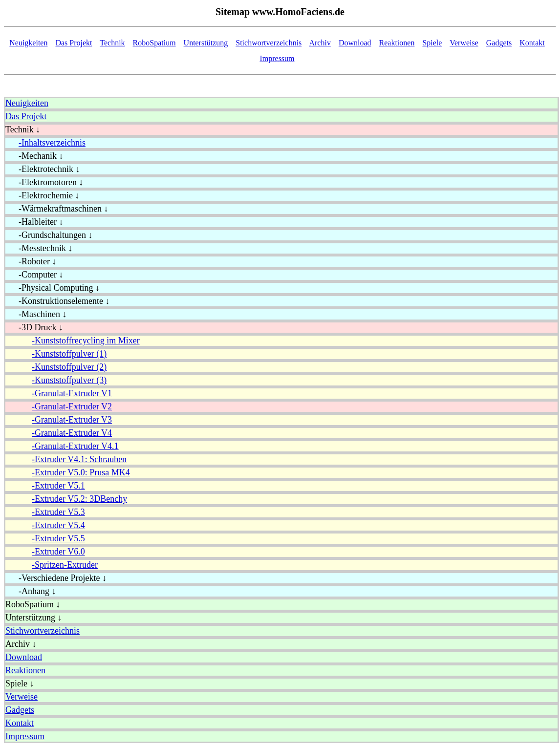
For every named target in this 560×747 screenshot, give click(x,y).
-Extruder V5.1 (58, 486)
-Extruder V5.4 (58, 525)
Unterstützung (206, 43)
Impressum (277, 58)
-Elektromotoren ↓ (44, 182)
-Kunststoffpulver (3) (69, 380)
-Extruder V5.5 (58, 538)
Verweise (464, 43)
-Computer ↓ (34, 275)
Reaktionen (397, 43)
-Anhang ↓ (31, 591)
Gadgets (499, 43)
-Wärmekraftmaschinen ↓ (57, 209)
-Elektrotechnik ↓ (43, 169)
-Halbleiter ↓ (34, 222)
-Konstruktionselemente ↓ (57, 301)
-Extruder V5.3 (58, 512)
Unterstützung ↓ (33, 618)
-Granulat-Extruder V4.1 (75, 446)
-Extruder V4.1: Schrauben (79, 459)
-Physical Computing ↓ (53, 288)
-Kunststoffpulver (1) (69, 354)
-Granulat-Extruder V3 (72, 420)
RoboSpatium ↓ (33, 604)
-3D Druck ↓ (34, 327)
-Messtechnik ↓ (39, 248)
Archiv (320, 43)
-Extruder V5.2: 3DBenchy (79, 499)
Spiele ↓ (20, 683)
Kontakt (532, 43)
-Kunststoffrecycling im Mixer (86, 341)
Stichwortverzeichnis (269, 43)
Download (355, 43)
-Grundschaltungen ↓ (49, 235)
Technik (112, 43)
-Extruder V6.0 (58, 552)
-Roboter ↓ (31, 261)
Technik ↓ (23, 129)
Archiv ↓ (21, 644)
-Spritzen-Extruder (65, 565)
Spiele (432, 43)
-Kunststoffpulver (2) (69, 367)
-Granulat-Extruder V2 (72, 406)
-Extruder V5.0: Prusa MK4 (81, 472)
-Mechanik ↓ (34, 156)
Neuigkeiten (28, 43)
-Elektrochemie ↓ (42, 195)
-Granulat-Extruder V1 (72, 393)
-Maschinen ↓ (36, 314)
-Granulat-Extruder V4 (72, 433)
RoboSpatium (154, 43)
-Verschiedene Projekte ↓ (56, 578)
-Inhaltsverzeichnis (52, 143)
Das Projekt (74, 43)
